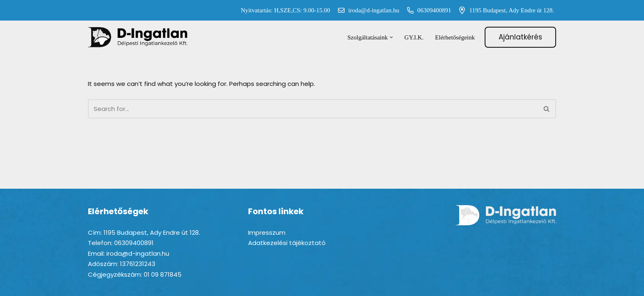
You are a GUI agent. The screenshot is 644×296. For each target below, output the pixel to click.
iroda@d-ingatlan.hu (367, 10)
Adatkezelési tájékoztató (287, 243)
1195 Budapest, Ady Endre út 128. (505, 10)
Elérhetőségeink (455, 37)
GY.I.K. (414, 37)
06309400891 (427, 10)
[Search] (313, 109)
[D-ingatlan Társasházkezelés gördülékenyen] (138, 37)
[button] (391, 37)
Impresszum (267, 232)
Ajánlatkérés (520, 37)
